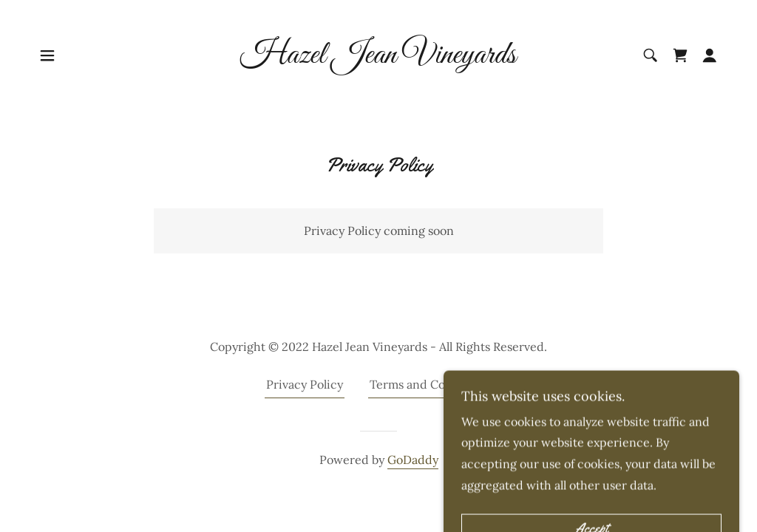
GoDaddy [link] (413, 460)
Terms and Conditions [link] (430, 384)
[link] (378, 58)
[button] (47, 55)
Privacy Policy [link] (305, 384)
